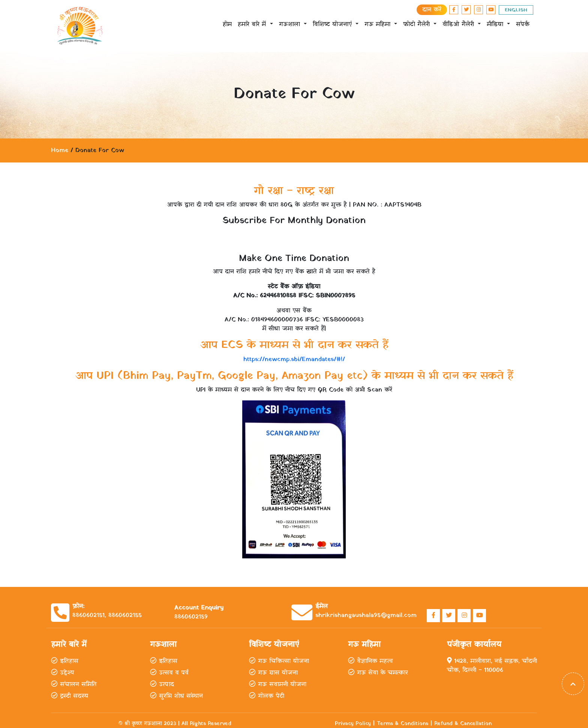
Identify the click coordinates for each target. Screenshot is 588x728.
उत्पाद (162, 684)
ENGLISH (516, 10)
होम (227, 24)
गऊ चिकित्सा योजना (279, 661)
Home (60, 150)
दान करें (432, 10)
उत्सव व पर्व (169, 673)
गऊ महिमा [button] (379, 24)
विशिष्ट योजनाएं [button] (333, 24)
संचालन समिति (74, 684)
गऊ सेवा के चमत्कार (378, 673)
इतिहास (65, 661)
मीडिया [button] (496, 24)
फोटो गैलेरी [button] (418, 24)
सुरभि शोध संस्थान (176, 696)
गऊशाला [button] (291, 24)
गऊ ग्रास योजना (273, 673)
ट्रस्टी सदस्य (70, 696)
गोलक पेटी (267, 696)
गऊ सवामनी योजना (278, 684)
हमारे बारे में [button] (253, 24)
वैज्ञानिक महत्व (370, 661)
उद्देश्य (62, 673)
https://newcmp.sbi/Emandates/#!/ (294, 359)
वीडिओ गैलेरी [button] (459, 24)
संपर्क (523, 24)
